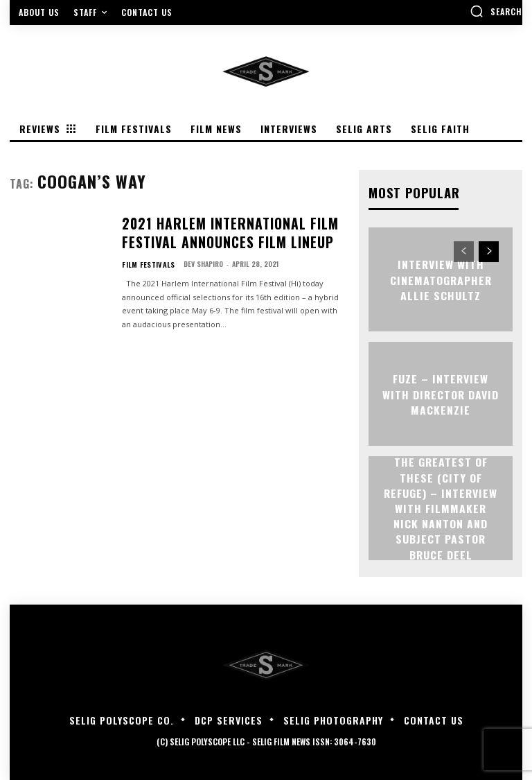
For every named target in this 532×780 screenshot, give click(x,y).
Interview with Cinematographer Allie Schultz (441, 279)
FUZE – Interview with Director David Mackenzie (441, 393)
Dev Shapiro (198, 253)
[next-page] (489, 251)
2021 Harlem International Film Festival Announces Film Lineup (230, 228)
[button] (496, 11)
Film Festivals (145, 253)
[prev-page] (464, 251)
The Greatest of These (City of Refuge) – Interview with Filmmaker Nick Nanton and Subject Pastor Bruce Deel (441, 508)
